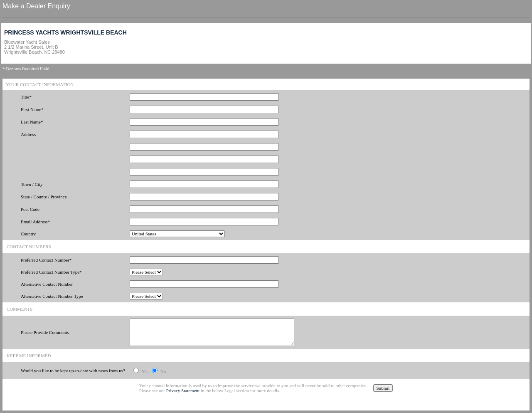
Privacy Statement (183, 391)
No (163, 371)
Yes (145, 371)
